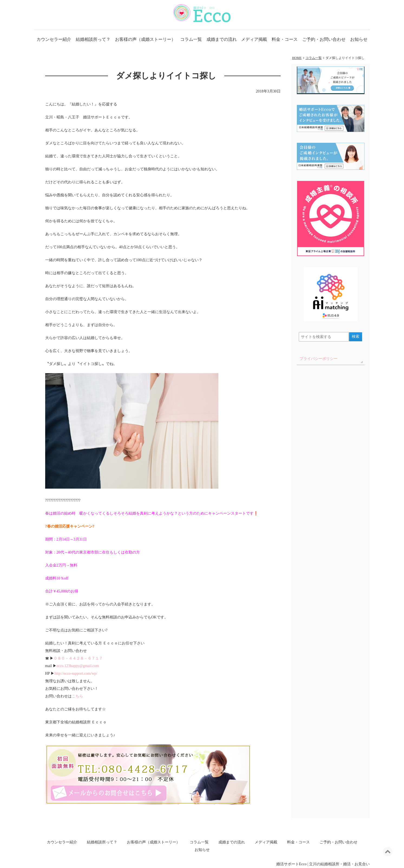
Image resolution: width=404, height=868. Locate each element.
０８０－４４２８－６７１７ (78, 658)
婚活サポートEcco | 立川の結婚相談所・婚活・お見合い (323, 864)
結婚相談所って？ (93, 39)
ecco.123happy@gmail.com (78, 666)
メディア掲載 (254, 39)
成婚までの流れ (222, 39)
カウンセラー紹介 (54, 39)
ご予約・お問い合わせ (324, 39)
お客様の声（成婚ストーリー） (145, 39)
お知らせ (359, 39)
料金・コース (285, 39)
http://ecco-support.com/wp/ (76, 673)
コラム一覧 (191, 39)
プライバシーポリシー (318, 359)
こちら (77, 696)
